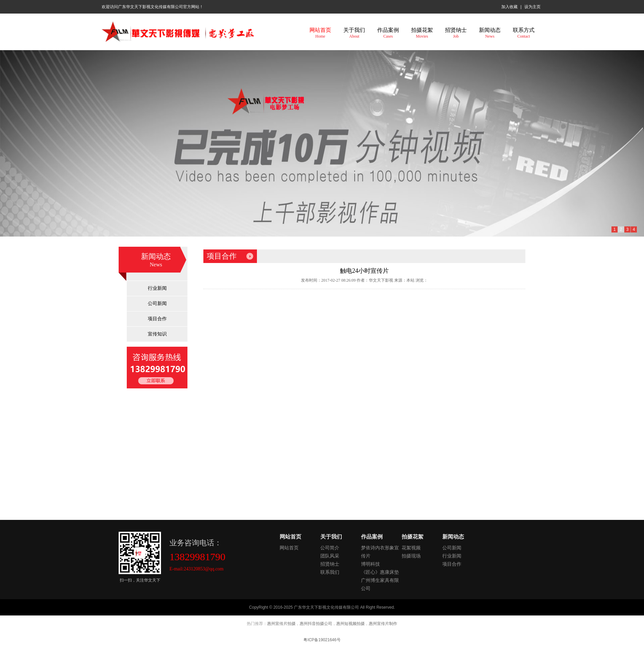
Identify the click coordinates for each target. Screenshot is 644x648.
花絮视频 (411, 548)
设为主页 (532, 7)
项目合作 (157, 319)
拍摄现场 (411, 556)
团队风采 (330, 556)
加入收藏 (509, 7)
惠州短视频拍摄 (350, 624)
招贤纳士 (456, 33)
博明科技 (370, 564)
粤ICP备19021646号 (322, 640)
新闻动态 (490, 33)
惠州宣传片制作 (383, 624)
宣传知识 (157, 334)
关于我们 (354, 33)
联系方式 (524, 33)
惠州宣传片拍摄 (281, 624)
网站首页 (320, 33)
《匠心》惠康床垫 (380, 572)
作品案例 (388, 33)
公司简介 (330, 548)
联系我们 (330, 572)
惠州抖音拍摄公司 (316, 624)
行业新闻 (157, 288)
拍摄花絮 (422, 33)
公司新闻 (157, 303)
